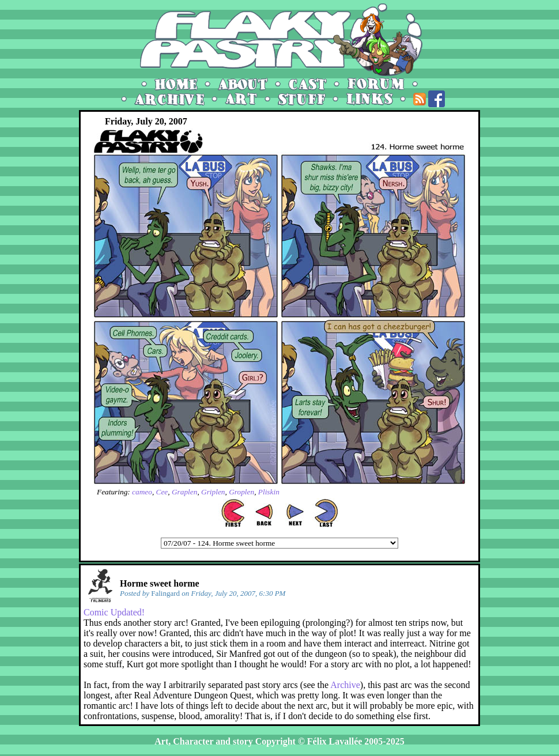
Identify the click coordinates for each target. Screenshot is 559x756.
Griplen (213, 492)
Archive (345, 685)
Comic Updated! (114, 612)
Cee (162, 492)
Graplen (184, 492)
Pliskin (269, 492)
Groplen (241, 492)
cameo (142, 492)
